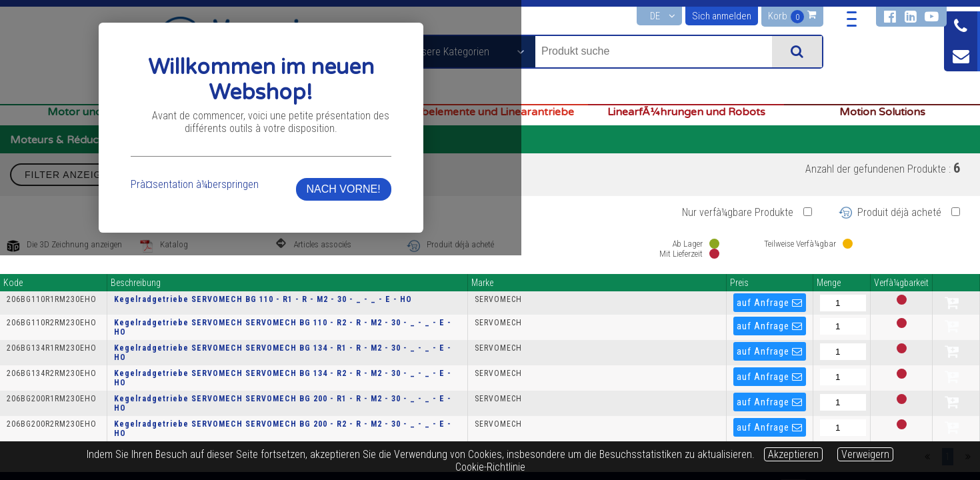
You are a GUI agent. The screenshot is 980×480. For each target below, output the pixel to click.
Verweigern (865, 454)
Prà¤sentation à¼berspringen (309, 278)
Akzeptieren (793, 454)
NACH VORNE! (687, 282)
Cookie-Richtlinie (490, 467)
